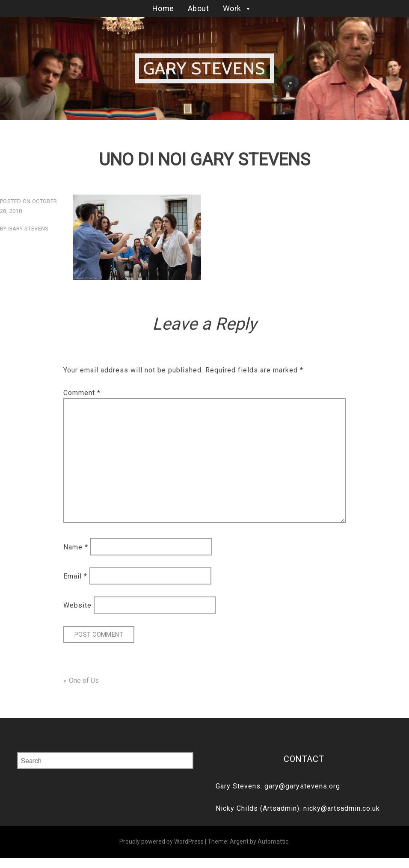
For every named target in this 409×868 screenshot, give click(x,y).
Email (75, 576)
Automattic (273, 841)
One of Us (84, 681)
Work (237, 8)
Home (163, 8)
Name (76, 547)
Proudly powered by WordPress (162, 841)
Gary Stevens (204, 68)
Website (77, 605)
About (199, 8)
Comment (82, 393)
